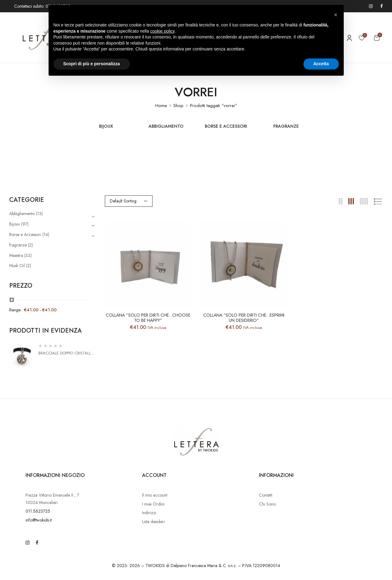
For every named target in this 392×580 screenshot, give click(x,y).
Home (161, 106)
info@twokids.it (39, 520)
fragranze (286, 126)
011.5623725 (38, 511)
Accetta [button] (321, 64)
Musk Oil (17, 266)
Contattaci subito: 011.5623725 (42, 6)
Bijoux (106, 126)
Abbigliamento (166, 126)
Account (154, 475)
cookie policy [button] (162, 31)
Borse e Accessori (226, 126)
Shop (178, 106)
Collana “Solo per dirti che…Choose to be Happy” (148, 318)
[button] (377, 38)
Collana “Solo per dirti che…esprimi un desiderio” (244, 318)
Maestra (16, 255)
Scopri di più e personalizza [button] (92, 64)
